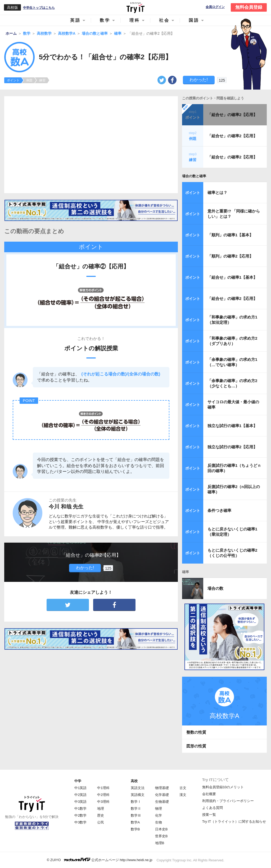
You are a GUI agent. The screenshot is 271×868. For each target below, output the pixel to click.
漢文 (183, 795)
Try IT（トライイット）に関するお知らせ (234, 821)
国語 (194, 20)
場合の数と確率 (194, 176)
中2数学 (80, 815)
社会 (164, 20)
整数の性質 (196, 732)
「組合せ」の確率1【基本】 (232, 277)
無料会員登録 (249, 7)
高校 (134, 781)
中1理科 (103, 788)
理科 (135, 20)
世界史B (161, 836)
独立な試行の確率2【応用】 (232, 447)
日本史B (161, 829)
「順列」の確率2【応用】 (230, 256)
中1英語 (80, 788)
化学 (159, 815)
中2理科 (103, 795)
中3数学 (80, 822)
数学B (135, 829)
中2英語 (80, 795)
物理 (159, 809)
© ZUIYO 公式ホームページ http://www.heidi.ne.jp (100, 860)
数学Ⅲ (136, 815)
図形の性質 (196, 746)
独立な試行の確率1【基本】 (232, 426)
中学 (78, 781)
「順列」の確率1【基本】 (230, 235)
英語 (75, 20)
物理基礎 (162, 788)
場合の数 (215, 588)
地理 (101, 809)
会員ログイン (215, 7)
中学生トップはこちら (39, 8)
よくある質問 (213, 808)
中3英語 (80, 802)
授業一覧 (209, 815)
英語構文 (138, 795)
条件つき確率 (219, 510)
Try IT (135, 7)
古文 (183, 788)
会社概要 (209, 794)
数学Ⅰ (136, 802)
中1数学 (80, 809)
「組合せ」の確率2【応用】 (232, 115)
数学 (105, 20)
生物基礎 (162, 802)
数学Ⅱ (136, 809)
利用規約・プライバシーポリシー (228, 801)
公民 (101, 822)
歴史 (101, 815)
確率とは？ (217, 192)
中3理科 (103, 802)
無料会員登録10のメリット (223, 787)
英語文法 (138, 788)
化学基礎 (162, 795)
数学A (135, 822)
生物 (159, 822)
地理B (160, 843)
